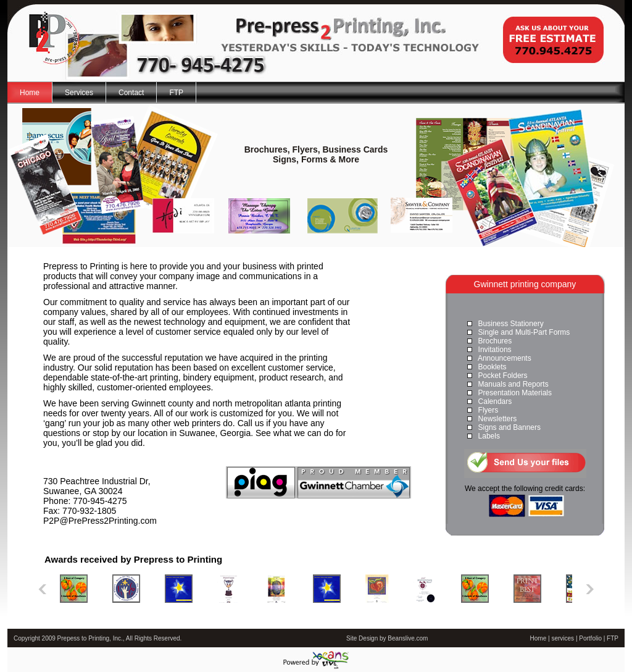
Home (30, 93)
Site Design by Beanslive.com (387, 638)
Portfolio (590, 638)
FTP (176, 93)
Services (79, 93)
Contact (131, 93)
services (563, 638)
